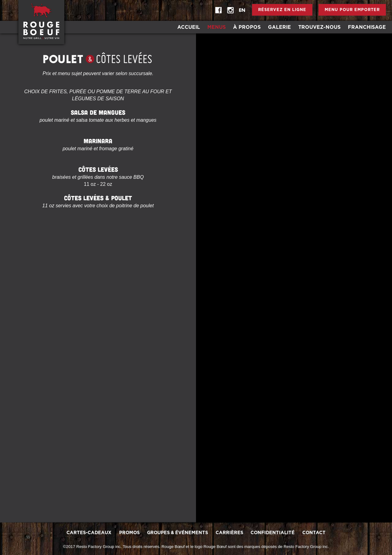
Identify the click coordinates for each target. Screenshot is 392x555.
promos (129, 533)
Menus (217, 27)
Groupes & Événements (177, 533)
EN (242, 10)
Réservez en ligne (282, 10)
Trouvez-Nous (319, 27)
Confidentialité (273, 533)
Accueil (189, 27)
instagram (230, 10)
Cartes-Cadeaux (89, 533)
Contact (314, 533)
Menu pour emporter (352, 10)
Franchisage (367, 27)
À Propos (247, 27)
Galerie (279, 27)
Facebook (219, 10)
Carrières (229, 533)
